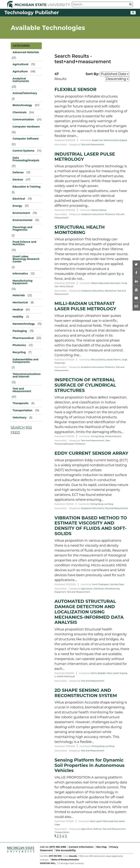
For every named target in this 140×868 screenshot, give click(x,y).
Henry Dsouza (66, 286)
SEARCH (18, 428)
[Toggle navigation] (133, 13)
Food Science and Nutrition (24, 243)
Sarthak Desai (117, 584)
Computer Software (26, 139)
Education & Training (27, 187)
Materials (19, 295)
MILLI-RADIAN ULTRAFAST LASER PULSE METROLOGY (85, 306)
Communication (23, 119)
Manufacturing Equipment (23, 282)
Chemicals (99, 589)
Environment (21, 213)
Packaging (20, 331)
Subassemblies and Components (25, 361)
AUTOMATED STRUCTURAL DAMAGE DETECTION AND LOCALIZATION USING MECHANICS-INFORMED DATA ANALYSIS (89, 612)
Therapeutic (21, 403)
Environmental (22, 220)
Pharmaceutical (23, 338)
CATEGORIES (21, 46)
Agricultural (21, 64)
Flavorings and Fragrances (22, 228)
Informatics (20, 274)
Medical (18, 310)
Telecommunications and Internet (27, 375)
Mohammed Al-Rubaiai (115, 140)
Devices (18, 180)
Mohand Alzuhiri (113, 436)
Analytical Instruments (93, 214)
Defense (97, 829)
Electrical (19, 199)
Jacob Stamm (114, 360)
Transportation (62, 832)
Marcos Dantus (99, 210)
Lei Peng (109, 504)
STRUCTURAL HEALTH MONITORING (80, 230)
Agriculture (87, 589)
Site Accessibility (66, 850)
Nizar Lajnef (113, 673)
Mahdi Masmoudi (66, 676)
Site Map (101, 847)
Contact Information (81, 847)
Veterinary (20, 417)
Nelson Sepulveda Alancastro (106, 283)
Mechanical (111, 291)
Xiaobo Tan (97, 140)
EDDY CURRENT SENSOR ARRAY (91, 453)
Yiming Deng (97, 436)
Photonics (110, 214)
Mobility (18, 317)
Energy (17, 206)
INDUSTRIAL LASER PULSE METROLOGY (85, 157)
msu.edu (73, 856)
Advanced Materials (26, 52)
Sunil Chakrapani (101, 584)
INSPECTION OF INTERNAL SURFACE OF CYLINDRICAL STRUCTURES (85, 385)
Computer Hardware (26, 127)
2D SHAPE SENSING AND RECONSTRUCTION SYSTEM (86, 693)
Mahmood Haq (110, 821)
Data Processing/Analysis (26, 159)
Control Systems (24, 151)
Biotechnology (22, 105)
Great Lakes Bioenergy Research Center (26, 259)
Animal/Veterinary (25, 93)
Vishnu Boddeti (98, 673)
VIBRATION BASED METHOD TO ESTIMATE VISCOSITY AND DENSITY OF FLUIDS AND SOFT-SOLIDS (91, 526)
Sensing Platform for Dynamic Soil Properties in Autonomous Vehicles (90, 765)
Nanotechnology (24, 324)
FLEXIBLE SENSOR (75, 89)
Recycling (19, 352)
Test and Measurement (22, 390)
